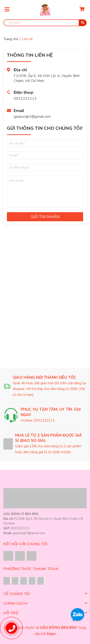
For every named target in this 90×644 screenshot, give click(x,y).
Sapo (51, 634)
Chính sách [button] (45, 603)
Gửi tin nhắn (45, 217)
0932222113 (25, 99)
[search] (45, 23)
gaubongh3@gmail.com (32, 117)
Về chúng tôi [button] (45, 594)
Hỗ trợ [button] (45, 613)
